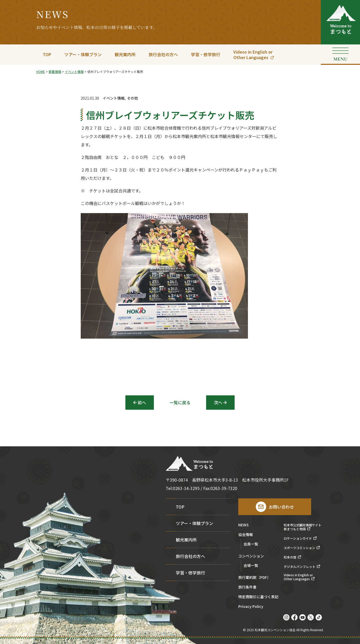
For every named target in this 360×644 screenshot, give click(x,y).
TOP (47, 54)
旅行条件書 (247, 587)
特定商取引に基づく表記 (258, 597)
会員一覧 (251, 544)
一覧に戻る (180, 402)
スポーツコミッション (299, 548)
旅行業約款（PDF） (254, 578)
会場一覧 (251, 565)
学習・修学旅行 (206, 54)
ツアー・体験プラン (83, 54)
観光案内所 (125, 54)
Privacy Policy (251, 607)
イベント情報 (114, 98)
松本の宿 (290, 557)
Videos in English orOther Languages (253, 55)
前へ (142, 402)
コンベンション (251, 556)
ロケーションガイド (298, 538)
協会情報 (246, 535)
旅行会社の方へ (163, 54)
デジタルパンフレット (300, 567)
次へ (218, 402)
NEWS (243, 525)
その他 (132, 98)
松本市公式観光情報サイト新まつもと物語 (303, 527)
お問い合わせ (281, 507)
